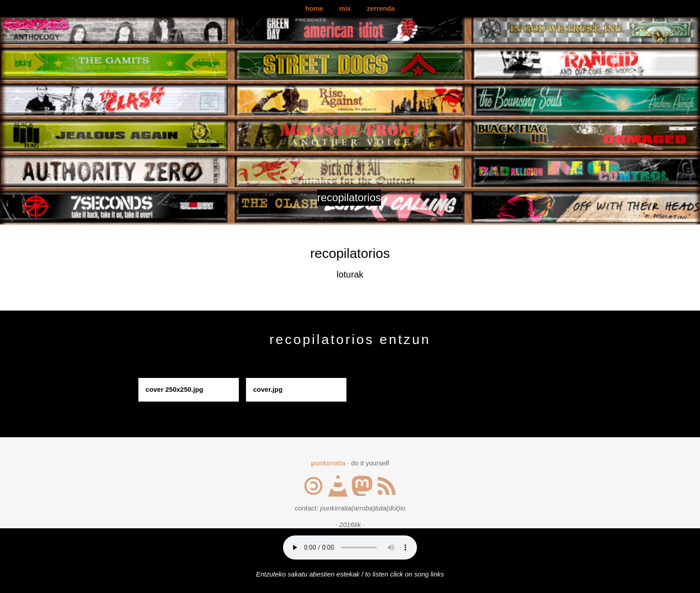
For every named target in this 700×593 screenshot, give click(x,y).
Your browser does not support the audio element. (350, 547)
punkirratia (328, 463)
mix (345, 8)
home (314, 8)
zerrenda (381, 8)
